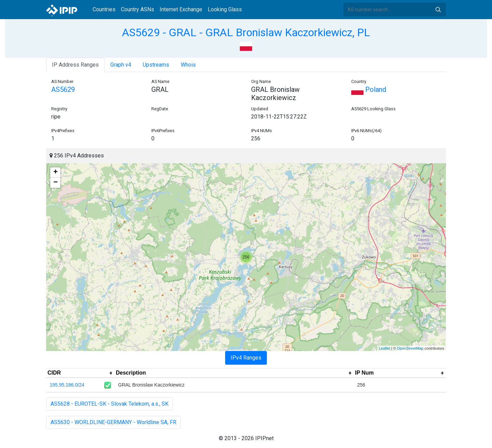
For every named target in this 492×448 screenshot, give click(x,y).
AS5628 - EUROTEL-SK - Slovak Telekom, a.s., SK (110, 404)
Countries (104, 9)
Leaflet (385, 348)
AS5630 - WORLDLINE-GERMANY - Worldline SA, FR (113, 422)
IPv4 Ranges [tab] (246, 358)
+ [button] (56, 172)
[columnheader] (80, 373)
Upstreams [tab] (156, 65)
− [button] (56, 183)
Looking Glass (225, 9)
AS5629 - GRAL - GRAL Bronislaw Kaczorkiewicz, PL (246, 32)
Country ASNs (138, 9)
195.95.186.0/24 (67, 385)
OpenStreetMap (410, 348)
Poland (369, 89)
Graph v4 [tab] (121, 65)
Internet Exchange (181, 9)
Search (438, 10)
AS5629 (63, 89)
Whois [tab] (188, 65)
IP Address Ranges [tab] (75, 65)
